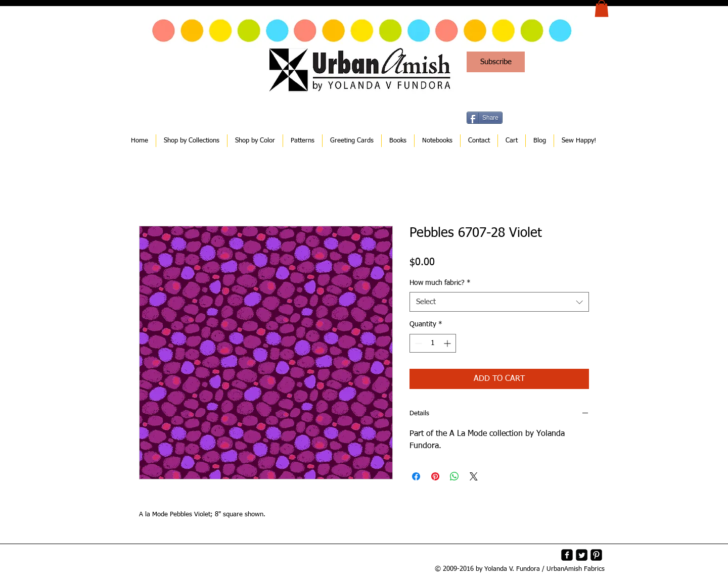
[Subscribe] (496, 62)
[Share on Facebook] (416, 476)
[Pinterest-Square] (596, 555)
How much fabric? (440, 283)
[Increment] (448, 343)
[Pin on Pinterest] (435, 476)
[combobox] (499, 302)
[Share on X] (474, 476)
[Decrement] (417, 343)
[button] (602, 8)
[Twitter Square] (582, 555)
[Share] (485, 118)
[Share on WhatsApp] (454, 476)
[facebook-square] (567, 555)
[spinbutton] (433, 343)
